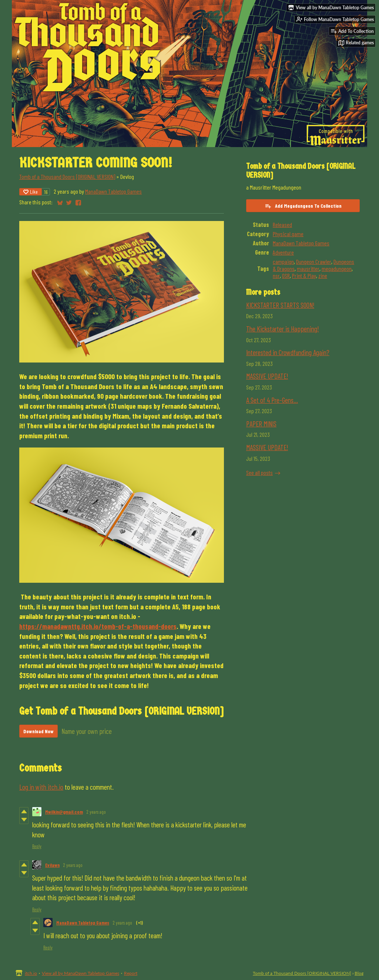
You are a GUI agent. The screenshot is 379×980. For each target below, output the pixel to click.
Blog (359, 973)
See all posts (259, 472)
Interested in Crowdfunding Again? (288, 352)
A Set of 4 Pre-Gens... (272, 400)
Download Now (38, 731)
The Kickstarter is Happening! (282, 329)
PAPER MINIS (261, 424)
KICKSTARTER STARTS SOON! (280, 305)
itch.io (31, 973)
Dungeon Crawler (314, 261)
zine (323, 275)
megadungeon (337, 268)
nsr (276, 275)
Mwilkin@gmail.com (64, 812)
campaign (283, 261)
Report (131, 973)
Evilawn (52, 865)
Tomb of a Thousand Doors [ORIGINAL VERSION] (67, 176)
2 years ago (96, 812)
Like (31, 192)
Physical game (288, 234)
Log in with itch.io (41, 787)
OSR (286, 275)
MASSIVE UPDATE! (267, 376)
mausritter (308, 268)
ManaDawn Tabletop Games (113, 191)
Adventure (283, 252)
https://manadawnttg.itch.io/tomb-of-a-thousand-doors (98, 626)
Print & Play (304, 275)
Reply (37, 846)
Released (282, 224)
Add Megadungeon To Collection (303, 206)
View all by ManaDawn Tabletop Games (81, 973)
